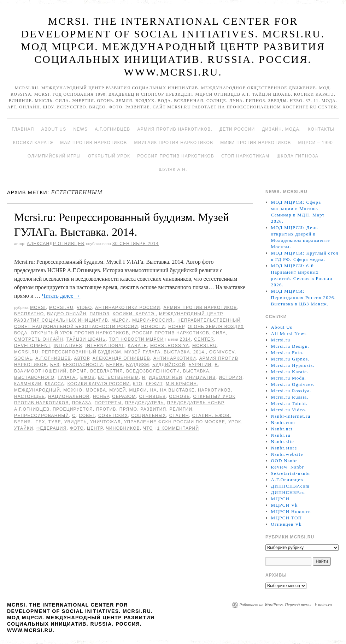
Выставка (196, 371)
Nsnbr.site (283, 442)
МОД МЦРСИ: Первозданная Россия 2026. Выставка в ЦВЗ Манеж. (304, 297)
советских (113, 416)
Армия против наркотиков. (175, 129)
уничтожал (105, 422)
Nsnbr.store (284, 448)
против (106, 409)
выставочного (34, 377)
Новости (153, 327)
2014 (186, 339)
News (80, 129)
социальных (149, 416)
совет (87, 416)
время (78, 371)
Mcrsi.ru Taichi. (289, 403)
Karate (137, 346)
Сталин (179, 416)
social (23, 358)
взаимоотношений (40, 371)
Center (204, 339)
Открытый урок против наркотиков (80, 333)
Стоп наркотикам (245, 156)
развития (153, 409)
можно (73, 390)
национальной (69, 396)
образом (124, 396)
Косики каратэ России (99, 384)
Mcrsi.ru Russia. (290, 397)
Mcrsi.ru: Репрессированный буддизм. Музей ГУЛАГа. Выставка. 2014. (110, 352)
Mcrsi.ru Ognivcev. (293, 384)
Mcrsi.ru (61, 308)
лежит (154, 384)
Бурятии (200, 365)
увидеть (76, 422)
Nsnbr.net (282, 429)
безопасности (83, 365)
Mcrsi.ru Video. (289, 410)
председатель (144, 403)
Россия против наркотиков (176, 156)
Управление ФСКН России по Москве (175, 422)
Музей (118, 390)
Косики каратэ (33, 143)
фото (77, 428)
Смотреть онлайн (39, 339)
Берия (114, 365)
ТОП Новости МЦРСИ (136, 339)
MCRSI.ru (204, 346)
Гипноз (99, 314)
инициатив (201, 377)
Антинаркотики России (128, 308)
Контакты (321, 129)
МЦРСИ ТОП (287, 518)
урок (235, 422)
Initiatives (68, 346)
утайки (24, 428)
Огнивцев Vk (286, 524)
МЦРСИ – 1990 (315, 143)
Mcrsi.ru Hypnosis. (293, 365)
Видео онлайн (67, 314)
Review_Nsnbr (288, 467)
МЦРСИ (120, 320)
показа (81, 403)
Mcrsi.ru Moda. (289, 378)
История (231, 377)
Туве (55, 422)
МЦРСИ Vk (285, 505)
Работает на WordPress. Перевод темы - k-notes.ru (286, 605)
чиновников (123, 428)
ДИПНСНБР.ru (288, 492)
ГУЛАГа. (67, 377)
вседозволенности (153, 371)
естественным (118, 377)
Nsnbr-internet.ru (291, 416)
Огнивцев (153, 396)
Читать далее (61, 296)
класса (55, 384)
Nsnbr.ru (281, 435)
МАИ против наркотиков (93, 143)
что (148, 428)
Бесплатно (29, 314)
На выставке (177, 390)
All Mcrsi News (289, 333)
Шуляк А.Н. (173, 169)
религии (181, 409)
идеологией (166, 377)
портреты (108, 403)
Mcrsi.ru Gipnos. (290, 359)
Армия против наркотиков (200, 308)
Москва (96, 390)
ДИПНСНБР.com (290, 486)
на (154, 390)
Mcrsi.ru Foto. (288, 353)
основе (179, 396)
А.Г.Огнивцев (112, 129)
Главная (23, 129)
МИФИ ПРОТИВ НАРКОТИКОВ (256, 143)
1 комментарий (178, 428)
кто (138, 384)
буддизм (138, 365)
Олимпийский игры (54, 156)
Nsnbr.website (287, 454)
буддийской (169, 365)
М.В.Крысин (181, 384)
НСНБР (176, 327)
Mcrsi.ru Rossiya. (291, 391)
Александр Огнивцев (56, 244)
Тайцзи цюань (86, 339)
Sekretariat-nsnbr (291, 473)
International (105, 346)
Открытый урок (109, 156)
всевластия (107, 371)
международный (37, 390)
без (55, 365)
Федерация (51, 428)
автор (82, 358)
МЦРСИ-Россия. (153, 320)
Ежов (87, 377)
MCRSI (38, 308)
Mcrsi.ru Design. (290, 346)
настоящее (30, 396)
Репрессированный (42, 416)
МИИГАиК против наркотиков (174, 143)
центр (95, 428)
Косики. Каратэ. (134, 314)
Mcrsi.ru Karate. (290, 372)
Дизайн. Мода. (281, 129)
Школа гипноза (297, 156)
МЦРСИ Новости (291, 511)
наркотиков (214, 390)
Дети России (237, 129)
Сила (219, 333)
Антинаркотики (175, 358)
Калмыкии (28, 384)
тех (40, 422)
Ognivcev (222, 352)
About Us (54, 129)
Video (84, 308)
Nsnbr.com (283, 422)
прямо (128, 409)
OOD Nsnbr (284, 461)
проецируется (73, 409)
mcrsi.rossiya (170, 346)
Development (32, 346)
